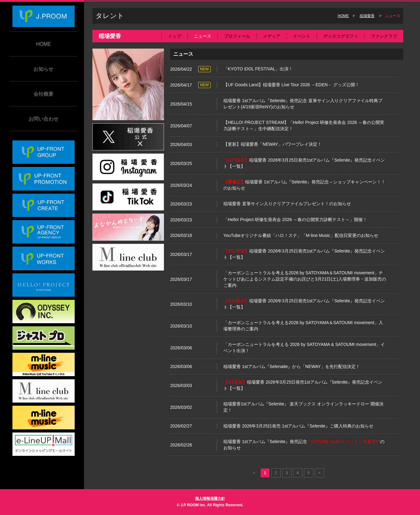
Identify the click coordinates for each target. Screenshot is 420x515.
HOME (44, 44)
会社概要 (44, 94)
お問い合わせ (44, 119)
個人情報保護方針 (210, 498)
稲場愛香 (367, 16)
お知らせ (44, 69)
